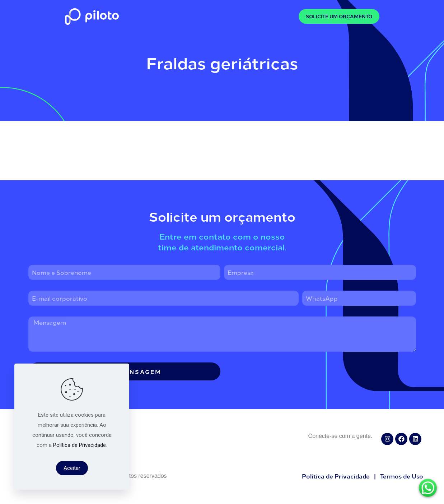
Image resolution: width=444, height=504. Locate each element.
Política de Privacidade (80, 445)
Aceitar (72, 468)
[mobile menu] (278, 16)
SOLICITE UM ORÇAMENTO (339, 16)
